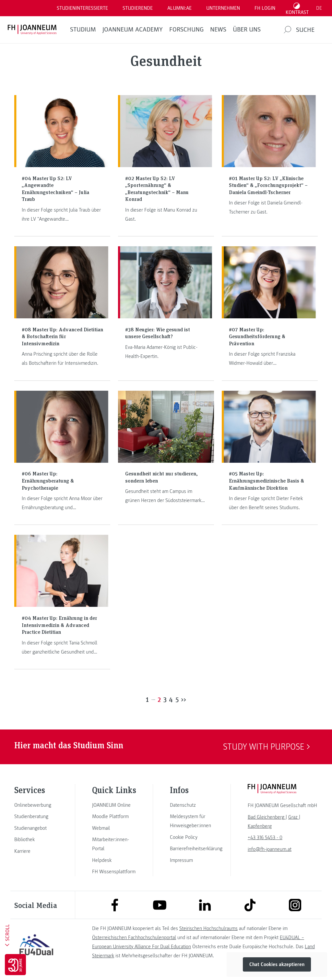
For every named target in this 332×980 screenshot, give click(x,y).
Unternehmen (223, 8)
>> (184, 699)
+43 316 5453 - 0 (265, 838)
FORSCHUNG (186, 30)
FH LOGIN (265, 8)
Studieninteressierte (82, 8)
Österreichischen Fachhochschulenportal (134, 937)
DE (319, 8)
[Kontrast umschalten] (297, 8)
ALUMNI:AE (179, 8)
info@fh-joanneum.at (270, 849)
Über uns (247, 30)
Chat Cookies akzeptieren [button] (277, 964)
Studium (83, 30)
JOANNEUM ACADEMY (133, 30)
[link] (36, 805)
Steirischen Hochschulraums (208, 928)
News (218, 30)
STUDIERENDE (138, 8)
